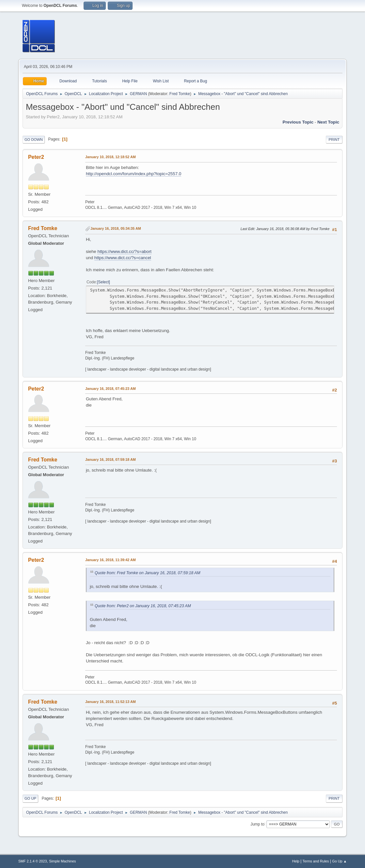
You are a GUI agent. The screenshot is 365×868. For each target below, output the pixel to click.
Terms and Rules (316, 861)
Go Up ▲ (339, 861)
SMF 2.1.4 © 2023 (33, 861)
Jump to (257, 824)
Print (334, 140)
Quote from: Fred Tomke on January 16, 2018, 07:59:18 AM (148, 573)
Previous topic (298, 122)
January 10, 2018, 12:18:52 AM (111, 157)
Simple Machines (62, 861)
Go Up (30, 798)
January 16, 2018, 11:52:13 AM (111, 702)
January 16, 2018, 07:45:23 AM (111, 389)
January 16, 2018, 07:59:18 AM (111, 459)
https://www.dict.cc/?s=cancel (123, 258)
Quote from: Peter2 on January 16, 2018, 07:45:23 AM (143, 606)
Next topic (328, 122)
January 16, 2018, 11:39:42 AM (111, 560)
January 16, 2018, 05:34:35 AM (116, 228)
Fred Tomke (180, 94)
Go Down (34, 140)
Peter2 (36, 157)
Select (103, 282)
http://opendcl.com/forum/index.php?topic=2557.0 (134, 174)
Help (296, 861)
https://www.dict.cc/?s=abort (124, 251)
